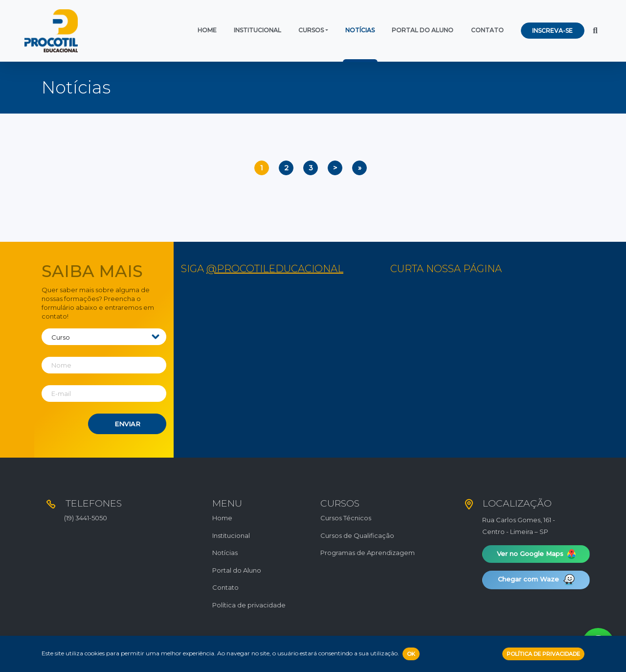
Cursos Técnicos (346, 518)
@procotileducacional (275, 269)
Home (207, 30)
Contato (487, 30)
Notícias (360, 30)
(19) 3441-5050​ (86, 518)
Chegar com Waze (536, 580)
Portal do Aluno (423, 30)
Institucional (257, 30)
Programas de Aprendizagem (368, 553)
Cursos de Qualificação (357, 535)
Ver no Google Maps (536, 554)
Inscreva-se (552, 31)
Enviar (127, 424)
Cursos (311, 30)
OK (411, 654)
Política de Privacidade (543, 654)
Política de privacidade (249, 605)
